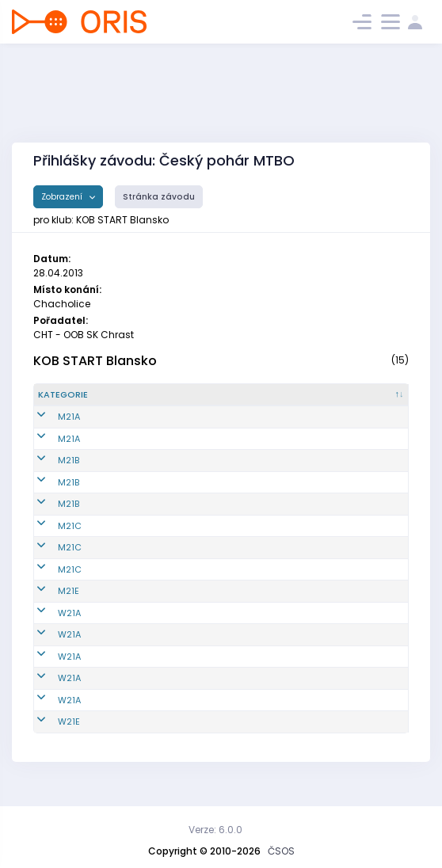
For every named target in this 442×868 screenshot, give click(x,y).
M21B (49, 474)
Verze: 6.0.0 (215, 830)
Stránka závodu (159, 197)
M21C (50, 539)
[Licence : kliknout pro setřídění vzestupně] (318, 402)
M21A (49, 430)
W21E (49, 735)
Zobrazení (63, 197)
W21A (50, 626)
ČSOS (281, 851)
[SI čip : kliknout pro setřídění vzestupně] (380, 402)
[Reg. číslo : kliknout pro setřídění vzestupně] (143, 402)
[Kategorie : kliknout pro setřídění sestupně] (73, 402)
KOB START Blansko (95, 361)
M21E (49, 604)
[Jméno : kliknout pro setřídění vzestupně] (229, 402)
